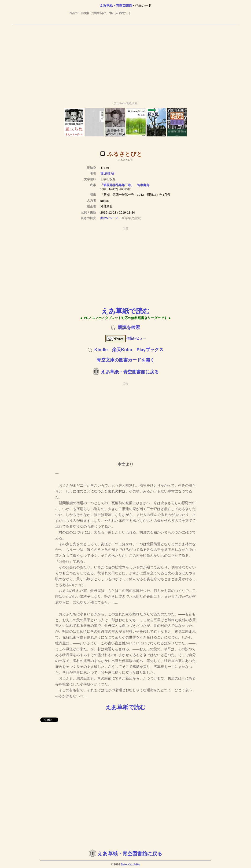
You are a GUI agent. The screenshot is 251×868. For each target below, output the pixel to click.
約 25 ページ (109, 218)
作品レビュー (126, 338)
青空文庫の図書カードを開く (126, 360)
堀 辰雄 (105, 173)
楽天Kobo (122, 350)
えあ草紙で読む (126, 311)
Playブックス (150, 350)
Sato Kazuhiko (131, 864)
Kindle (101, 350)
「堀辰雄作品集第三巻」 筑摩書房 (125, 185)
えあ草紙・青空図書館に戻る (130, 372)
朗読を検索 (129, 327)
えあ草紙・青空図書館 (116, 5)
